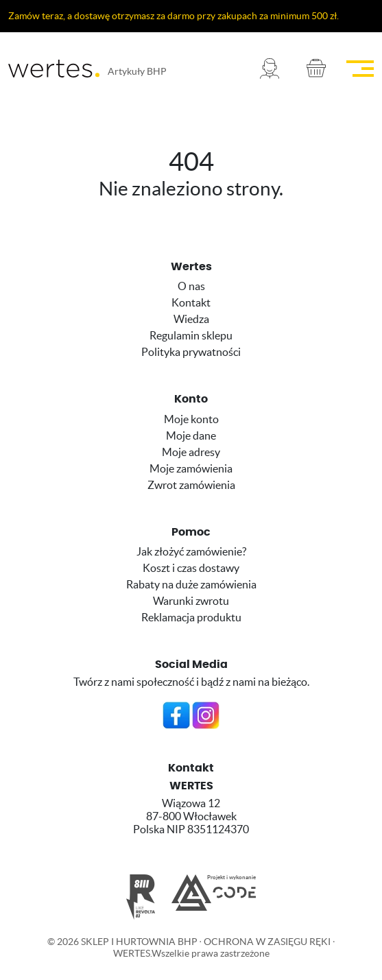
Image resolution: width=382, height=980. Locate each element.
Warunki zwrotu (191, 601)
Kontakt (191, 302)
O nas (191, 286)
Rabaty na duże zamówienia (191, 584)
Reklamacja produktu (191, 617)
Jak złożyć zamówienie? (191, 551)
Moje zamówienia (191, 468)
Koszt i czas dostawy (191, 568)
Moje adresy (191, 452)
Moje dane (191, 435)
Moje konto (191, 419)
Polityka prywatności (191, 352)
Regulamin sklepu (191, 335)
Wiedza (191, 319)
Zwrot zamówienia (191, 485)
